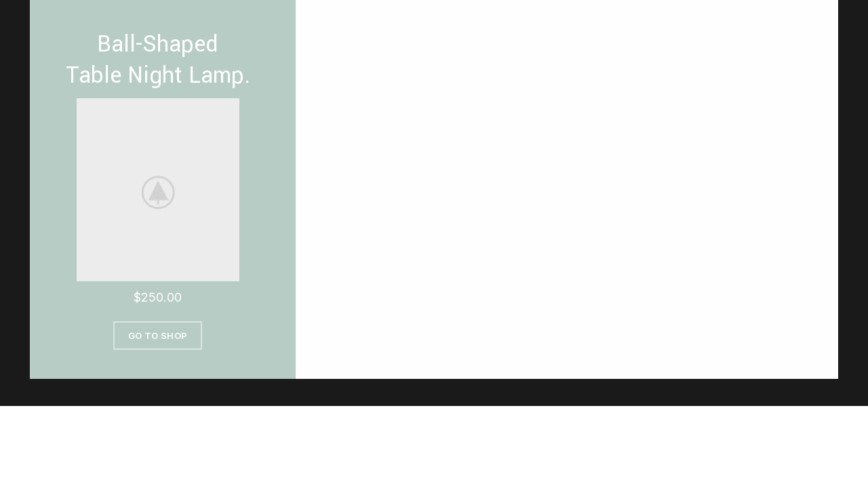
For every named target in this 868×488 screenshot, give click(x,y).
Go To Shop (158, 335)
